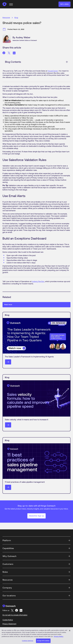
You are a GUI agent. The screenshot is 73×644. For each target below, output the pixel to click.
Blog (16, 18)
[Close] (70, 631)
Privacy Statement (9, 624)
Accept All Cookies (43, 641)
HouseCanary (53, 71)
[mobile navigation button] (11, 4)
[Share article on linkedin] (14, 53)
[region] (36, 636)
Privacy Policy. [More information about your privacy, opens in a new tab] (59, 636)
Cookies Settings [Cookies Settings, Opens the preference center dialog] (28, 641)
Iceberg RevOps (38, 281)
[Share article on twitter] (9, 53)
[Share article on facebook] (4, 53)
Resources (6, 18)
